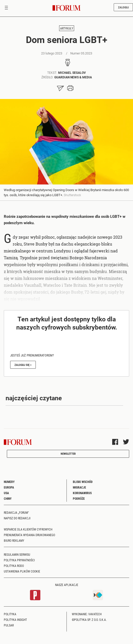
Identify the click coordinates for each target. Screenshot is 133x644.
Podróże (79, 498)
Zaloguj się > (23, 365)
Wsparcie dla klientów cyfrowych (28, 529)
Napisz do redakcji (17, 518)
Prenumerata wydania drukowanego (29, 535)
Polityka (10, 614)
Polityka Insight (15, 620)
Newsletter (68, 454)
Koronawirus (82, 493)
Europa (9, 487)
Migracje (79, 487)
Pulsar (9, 625)
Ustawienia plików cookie (22, 571)
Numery (9, 482)
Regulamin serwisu (17, 554)
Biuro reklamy (14, 540)
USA (6, 493)
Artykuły (67, 28)
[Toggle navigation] (6, 8)
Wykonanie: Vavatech (87, 614)
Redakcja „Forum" (16, 512)
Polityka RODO (14, 566)
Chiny (8, 498)
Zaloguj (123, 7)
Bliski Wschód (83, 482)
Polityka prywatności (19, 560)
